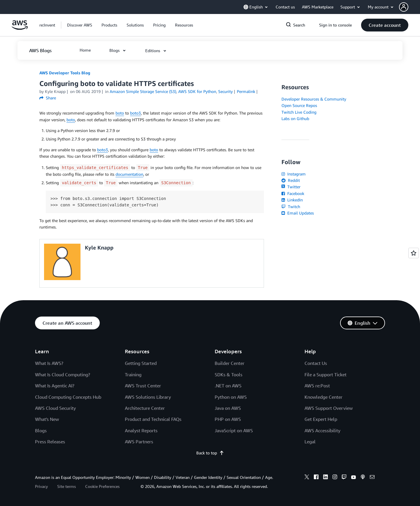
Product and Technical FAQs (153, 419)
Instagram (294, 174)
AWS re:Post (317, 386)
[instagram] (335, 478)
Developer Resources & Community (314, 99)
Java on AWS (228, 408)
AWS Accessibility (322, 431)
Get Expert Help (321, 419)
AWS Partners (139, 442)
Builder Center (230, 363)
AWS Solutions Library (148, 397)
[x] (307, 478)
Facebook (293, 193)
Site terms (66, 486)
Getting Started (141, 363)
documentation (129, 174)
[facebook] (316, 478)
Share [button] (48, 98)
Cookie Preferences (102, 486)
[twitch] (344, 478)
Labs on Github (295, 118)
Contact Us (316, 363)
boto (120, 113)
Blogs (41, 431)
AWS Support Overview (329, 408)
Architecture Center (145, 408)
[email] (372, 478)
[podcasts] (363, 478)
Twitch (291, 207)
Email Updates (298, 213)
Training (133, 375)
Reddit (291, 180)
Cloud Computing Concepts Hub (68, 397)
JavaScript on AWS (234, 431)
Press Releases (50, 442)
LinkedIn (292, 200)
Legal (310, 442)
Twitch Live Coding (299, 112)
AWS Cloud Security (55, 408)
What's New (47, 419)
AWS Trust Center (143, 386)
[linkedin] (325, 478)
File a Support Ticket (325, 375)
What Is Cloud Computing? (63, 375)
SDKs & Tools (229, 375)
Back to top (210, 453)
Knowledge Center (323, 397)
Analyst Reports (141, 431)
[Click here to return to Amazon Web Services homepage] (20, 28)
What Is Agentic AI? (55, 386)
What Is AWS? (49, 363)
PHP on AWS (228, 419)
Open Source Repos (299, 105)
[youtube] (353, 478)
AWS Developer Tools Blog (65, 73)
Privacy (41, 486)
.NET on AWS (228, 386)
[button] (409, 7)
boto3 (135, 113)
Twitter (291, 187)
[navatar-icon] (404, 7)
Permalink (246, 91)
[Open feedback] (414, 253)
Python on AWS (231, 397)
